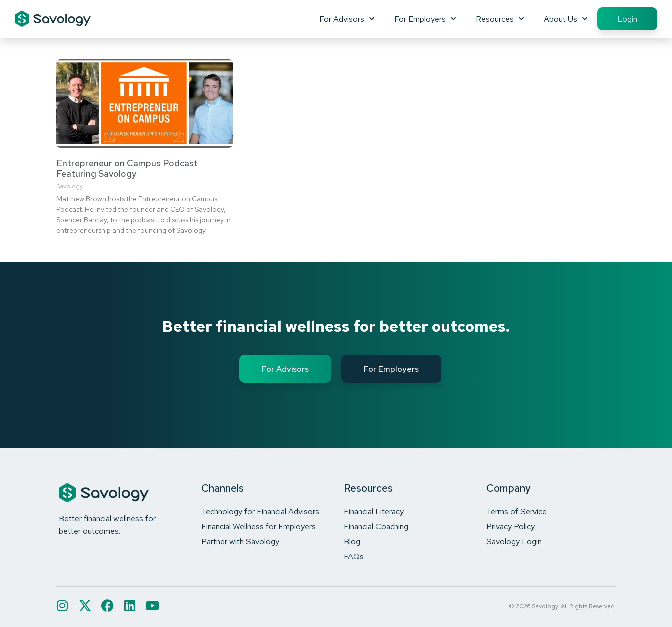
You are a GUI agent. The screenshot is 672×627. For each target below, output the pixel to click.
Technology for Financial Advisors (260, 511)
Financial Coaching (376, 526)
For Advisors (347, 19)
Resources (500, 19)
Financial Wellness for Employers (259, 526)
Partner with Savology (240, 541)
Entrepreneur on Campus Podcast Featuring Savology (127, 169)
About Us (565, 19)
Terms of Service (516, 511)
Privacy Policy (510, 526)
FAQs (354, 556)
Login (627, 19)
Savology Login (514, 541)
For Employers (425, 19)
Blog (352, 541)
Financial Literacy (374, 511)
